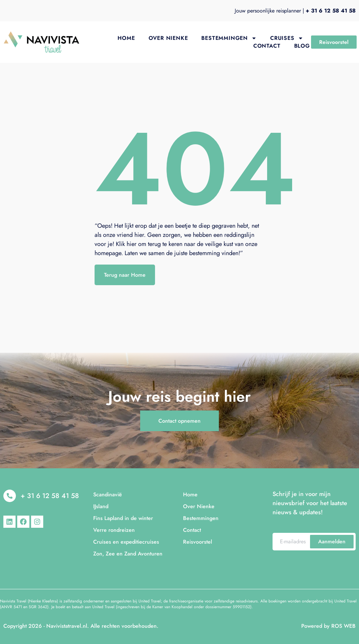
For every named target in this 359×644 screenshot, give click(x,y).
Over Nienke (168, 38)
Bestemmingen (229, 38)
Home (126, 38)
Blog (302, 46)
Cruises (287, 38)
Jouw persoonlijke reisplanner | (295, 11)
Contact (267, 46)
